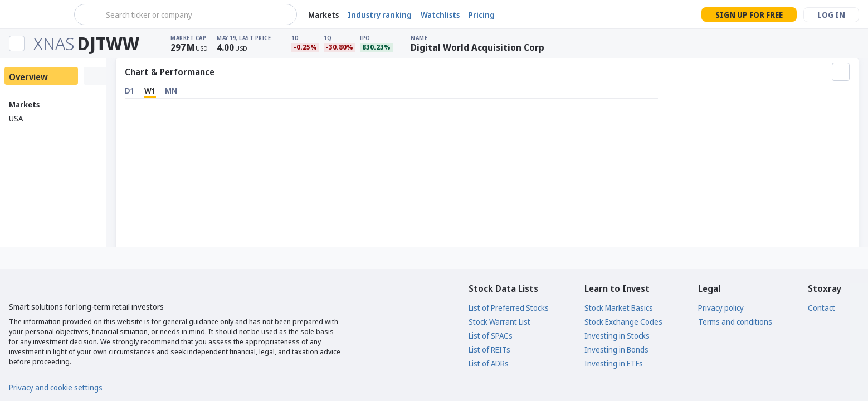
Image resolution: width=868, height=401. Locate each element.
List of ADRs (489, 363)
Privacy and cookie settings (56, 387)
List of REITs (489, 349)
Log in (831, 15)
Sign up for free (749, 15)
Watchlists (440, 15)
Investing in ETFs (614, 363)
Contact (821, 308)
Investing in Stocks (617, 336)
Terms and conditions (735, 322)
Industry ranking (380, 15)
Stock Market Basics (619, 308)
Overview (28, 77)
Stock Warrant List (499, 322)
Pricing (482, 15)
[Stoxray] (36, 14)
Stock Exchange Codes (623, 322)
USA (16, 118)
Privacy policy (721, 308)
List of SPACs (491, 336)
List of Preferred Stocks (509, 308)
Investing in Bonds (616, 349)
